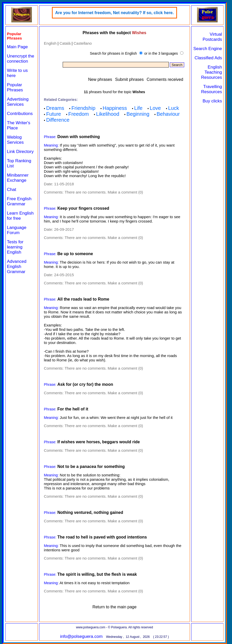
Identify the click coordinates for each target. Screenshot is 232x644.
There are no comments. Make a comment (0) (104, 192)
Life (138, 108)
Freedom (79, 114)
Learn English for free (20, 216)
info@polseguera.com (81, 636)
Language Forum (17, 230)
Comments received (165, 79)
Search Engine (208, 49)
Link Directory (20, 152)
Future (54, 114)
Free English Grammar (19, 201)
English (50, 43)
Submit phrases (129, 79)
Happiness (115, 108)
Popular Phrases (15, 87)
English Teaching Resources (212, 72)
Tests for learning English (15, 247)
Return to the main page (115, 607)
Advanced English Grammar (17, 267)
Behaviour (168, 114)
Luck (173, 108)
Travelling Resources (212, 89)
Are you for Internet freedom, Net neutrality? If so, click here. (114, 13)
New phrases (100, 79)
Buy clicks (212, 101)
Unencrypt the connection (21, 59)
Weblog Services (15, 140)
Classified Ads (208, 58)
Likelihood (108, 114)
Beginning (138, 114)
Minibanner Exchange (18, 178)
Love (155, 108)
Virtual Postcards (212, 37)
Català (65, 43)
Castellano (83, 43)
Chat (12, 190)
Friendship (83, 108)
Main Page (17, 47)
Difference (58, 120)
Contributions (20, 114)
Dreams (55, 108)
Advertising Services (18, 102)
